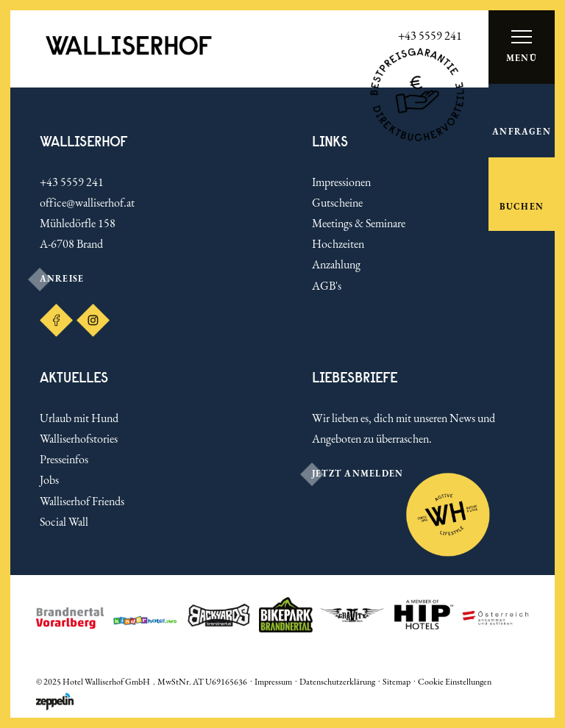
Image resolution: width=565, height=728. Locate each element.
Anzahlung (336, 264)
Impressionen (341, 182)
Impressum (273, 682)
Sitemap (397, 682)
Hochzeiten (338, 244)
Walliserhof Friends (82, 501)
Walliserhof (84, 142)
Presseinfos (64, 459)
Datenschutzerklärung (337, 682)
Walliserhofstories (79, 439)
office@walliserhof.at (87, 203)
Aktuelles (74, 378)
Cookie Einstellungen (455, 682)
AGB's (327, 286)
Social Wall (64, 522)
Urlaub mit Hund (79, 418)
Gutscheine (337, 203)
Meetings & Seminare (359, 223)
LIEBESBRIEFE (355, 378)
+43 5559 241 (72, 182)
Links (330, 142)
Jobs (49, 480)
